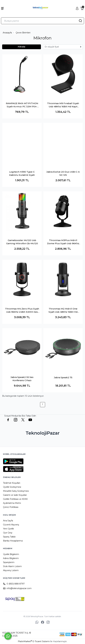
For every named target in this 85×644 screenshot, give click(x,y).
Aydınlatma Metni (12, 503)
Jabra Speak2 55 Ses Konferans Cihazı (22, 379)
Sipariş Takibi (9, 537)
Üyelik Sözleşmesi (12, 487)
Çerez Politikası (11, 507)
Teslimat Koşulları (12, 483)
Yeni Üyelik (8, 529)
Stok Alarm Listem (12, 566)
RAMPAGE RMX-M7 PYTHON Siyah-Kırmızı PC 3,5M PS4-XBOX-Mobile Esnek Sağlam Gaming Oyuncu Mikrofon (22, 105)
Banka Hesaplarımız (13, 541)
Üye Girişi (8, 533)
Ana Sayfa (8, 521)
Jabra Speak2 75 (63, 377)
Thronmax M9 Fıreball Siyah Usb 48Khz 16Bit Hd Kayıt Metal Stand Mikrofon (63, 105)
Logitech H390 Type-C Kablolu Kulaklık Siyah (22, 173)
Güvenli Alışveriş (11, 525)
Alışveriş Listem (11, 570)
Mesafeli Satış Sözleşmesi (16, 491)
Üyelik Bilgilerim (11, 554)
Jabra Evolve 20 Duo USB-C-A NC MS (63, 173)
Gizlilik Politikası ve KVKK (15, 499)
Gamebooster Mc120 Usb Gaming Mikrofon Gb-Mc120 (22, 242)
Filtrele (22, 47)
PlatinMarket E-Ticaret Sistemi (34, 641)
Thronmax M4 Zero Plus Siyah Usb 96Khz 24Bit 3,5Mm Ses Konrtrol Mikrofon (22, 310)
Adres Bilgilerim (11, 558)
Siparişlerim (9, 562)
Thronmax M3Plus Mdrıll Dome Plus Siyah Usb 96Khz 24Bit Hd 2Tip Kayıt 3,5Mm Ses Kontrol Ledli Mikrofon (63, 242)
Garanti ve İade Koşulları (15, 495)
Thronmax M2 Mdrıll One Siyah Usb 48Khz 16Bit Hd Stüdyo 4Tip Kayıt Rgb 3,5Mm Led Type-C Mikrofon (63, 310)
